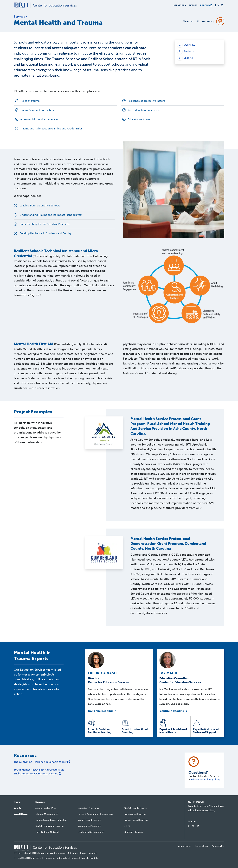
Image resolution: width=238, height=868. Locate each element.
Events (193, 5)
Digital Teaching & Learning (49, 826)
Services (40, 802)
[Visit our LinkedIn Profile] (222, 5)
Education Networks (88, 808)
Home (17, 802)
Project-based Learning (136, 820)
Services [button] (180, 5)
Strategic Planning (133, 832)
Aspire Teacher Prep (46, 808)
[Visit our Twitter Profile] (219, 5)
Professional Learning (135, 814)
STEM (127, 826)
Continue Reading (102, 711)
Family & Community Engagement (96, 814)
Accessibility (218, 846)
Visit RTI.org (21, 814)
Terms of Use (202, 846)
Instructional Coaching (89, 826)
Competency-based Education (51, 820)
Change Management (47, 814)
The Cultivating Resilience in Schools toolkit (42, 762)
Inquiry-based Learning (89, 820)
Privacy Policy (184, 846)
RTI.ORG (206, 5)
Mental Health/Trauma (135, 808)
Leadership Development (91, 832)
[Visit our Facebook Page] (215, 5)
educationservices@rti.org (206, 779)
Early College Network (47, 832)
